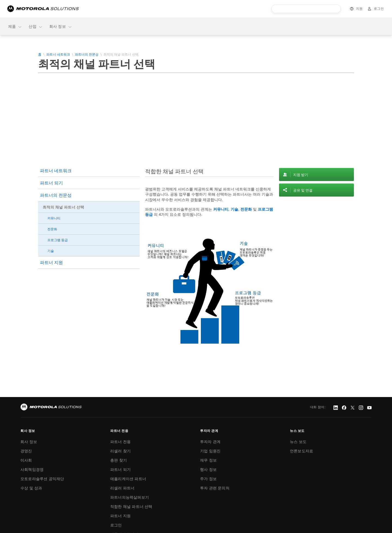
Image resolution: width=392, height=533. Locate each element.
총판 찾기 (119, 460)
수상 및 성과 (31, 488)
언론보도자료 (301, 451)
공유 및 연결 (303, 190)
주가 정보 (208, 479)
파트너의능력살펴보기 (130, 497)
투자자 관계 (210, 442)
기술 (51, 251)
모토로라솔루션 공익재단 (42, 479)
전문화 (52, 229)
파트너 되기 (51, 183)
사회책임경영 (32, 469)
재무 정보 (208, 460)
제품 (15, 26)
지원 (359, 9)
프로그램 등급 (58, 240)
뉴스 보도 (298, 442)
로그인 (379, 9)
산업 (36, 26)
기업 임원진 (210, 451)
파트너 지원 (51, 262)
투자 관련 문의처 (215, 488)
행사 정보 (208, 469)
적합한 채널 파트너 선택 (131, 506)
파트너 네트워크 (58, 54)
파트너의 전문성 (87, 54)
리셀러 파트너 (122, 488)
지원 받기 (301, 175)
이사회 (26, 460)
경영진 (26, 451)
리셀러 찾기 (120, 451)
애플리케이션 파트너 (128, 479)
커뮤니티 (54, 218)
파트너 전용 (120, 442)
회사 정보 (61, 26)
